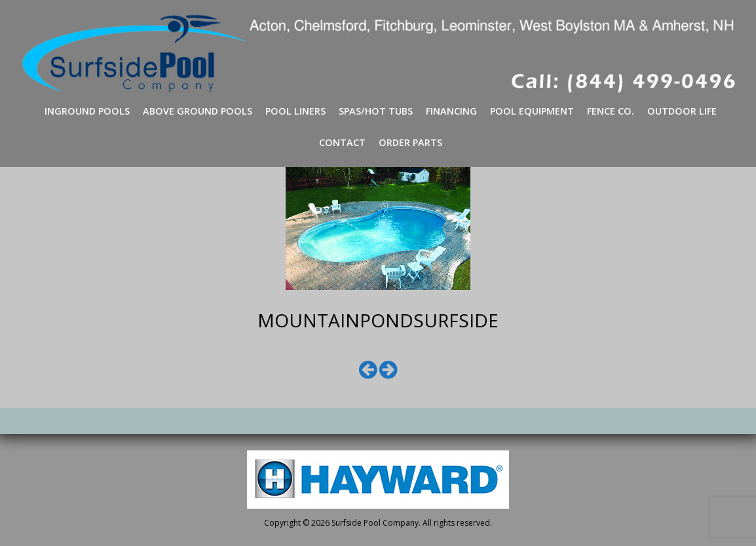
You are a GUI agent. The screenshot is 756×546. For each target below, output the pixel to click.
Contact (342, 142)
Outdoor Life (682, 111)
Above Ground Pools (198, 111)
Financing (451, 111)
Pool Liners (295, 111)
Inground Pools (87, 111)
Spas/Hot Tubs (376, 111)
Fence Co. (611, 111)
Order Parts (410, 142)
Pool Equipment (532, 111)
